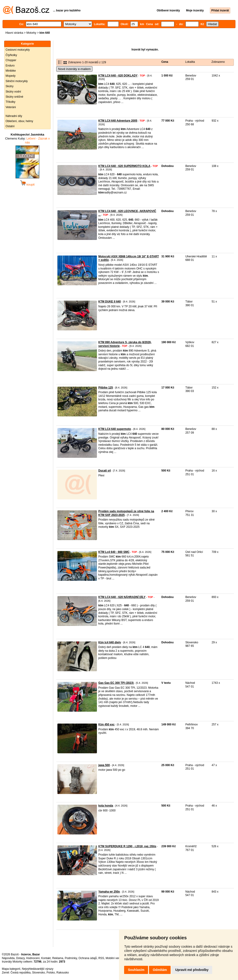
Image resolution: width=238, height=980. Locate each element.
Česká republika (20, 973)
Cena (165, 62)
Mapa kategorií (11, 969)
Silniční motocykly (17, 81)
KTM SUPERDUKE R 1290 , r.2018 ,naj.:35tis (127, 846)
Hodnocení (33, 958)
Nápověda (8, 958)
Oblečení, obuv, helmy (19, 121)
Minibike (11, 71)
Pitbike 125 (106, 388)
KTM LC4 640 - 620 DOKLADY (118, 76)
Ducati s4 (104, 471)
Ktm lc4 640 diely (110, 642)
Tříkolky (10, 102)
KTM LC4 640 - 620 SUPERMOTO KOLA (124, 166)
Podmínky (71, 958)
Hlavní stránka (14, 33)
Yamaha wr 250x (109, 892)
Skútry (10, 86)
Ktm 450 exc (106, 724)
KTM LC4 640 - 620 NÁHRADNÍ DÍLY (122, 597)
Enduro (10, 66)
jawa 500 (104, 765)
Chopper (11, 60)
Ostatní (10, 126)
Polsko (51, 973)
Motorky (31, 33)
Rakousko (63, 973)
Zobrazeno (218, 62)
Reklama (58, 958)
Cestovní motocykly (18, 50)
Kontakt (46, 958)
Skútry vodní (13, 92)
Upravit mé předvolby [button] (192, 970)
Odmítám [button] (160, 970)
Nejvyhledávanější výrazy (38, 969)
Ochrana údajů (88, 958)
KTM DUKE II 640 (110, 302)
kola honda (106, 806)
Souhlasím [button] (136, 970)
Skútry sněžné (14, 97)
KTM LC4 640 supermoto (115, 429)
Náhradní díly (14, 116)
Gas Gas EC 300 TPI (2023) (116, 683)
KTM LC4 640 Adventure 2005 (118, 121)
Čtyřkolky (11, 55)
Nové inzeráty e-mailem (74, 69)
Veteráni (11, 107)
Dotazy (20, 958)
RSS (101, 958)
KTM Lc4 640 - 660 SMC (114, 552)
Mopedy (11, 76)
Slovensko (38, 973)
